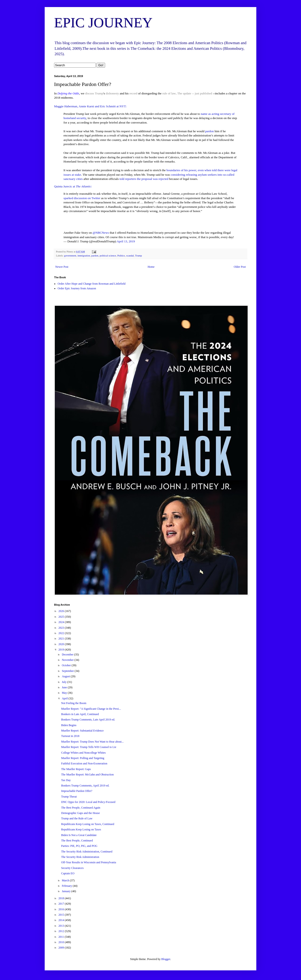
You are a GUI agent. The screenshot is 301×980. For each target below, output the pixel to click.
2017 (62, 904)
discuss (90, 93)
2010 (62, 942)
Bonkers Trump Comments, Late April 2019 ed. (88, 720)
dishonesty (112, 93)
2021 (62, 639)
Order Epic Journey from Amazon (77, 288)
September (68, 671)
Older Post (240, 267)
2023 (62, 628)
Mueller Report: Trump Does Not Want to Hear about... (92, 742)
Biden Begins (69, 725)
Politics (121, 256)
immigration (84, 256)
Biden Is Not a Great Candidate (79, 835)
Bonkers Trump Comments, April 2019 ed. (85, 786)
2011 (62, 937)
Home (151, 267)
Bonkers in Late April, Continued (80, 714)
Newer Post (62, 267)
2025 (62, 617)
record (133, 93)
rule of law (169, 93)
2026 (62, 611)
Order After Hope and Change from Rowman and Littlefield (92, 284)
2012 (62, 931)
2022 (62, 633)
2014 (62, 920)
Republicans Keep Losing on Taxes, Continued (88, 824)
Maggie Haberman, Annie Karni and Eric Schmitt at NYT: (90, 106)
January (67, 891)
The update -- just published (195, 93)
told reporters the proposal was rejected (144, 179)
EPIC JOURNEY (103, 23)
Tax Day (66, 780)
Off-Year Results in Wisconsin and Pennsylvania (89, 862)
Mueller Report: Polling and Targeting (83, 758)
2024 (62, 622)
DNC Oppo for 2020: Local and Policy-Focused (88, 802)
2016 (62, 909)
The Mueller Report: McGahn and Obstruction (87, 775)
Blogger (166, 959)
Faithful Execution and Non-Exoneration (84, 763)
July (65, 682)
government (70, 256)
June (65, 687)
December (68, 655)
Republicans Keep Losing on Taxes (81, 829)
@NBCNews (101, 233)
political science (108, 256)
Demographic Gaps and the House (81, 813)
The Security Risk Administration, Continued (87, 852)
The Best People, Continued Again (81, 808)
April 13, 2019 (126, 241)
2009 (62, 948)
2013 (62, 926)
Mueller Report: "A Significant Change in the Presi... (91, 709)
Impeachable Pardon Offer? (77, 791)
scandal (130, 256)
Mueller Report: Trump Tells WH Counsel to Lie (89, 747)
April (65, 698)
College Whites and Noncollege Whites (83, 753)
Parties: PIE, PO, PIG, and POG (79, 846)
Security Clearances (72, 868)
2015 (62, 915)
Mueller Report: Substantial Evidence (82, 731)
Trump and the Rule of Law (77, 818)
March (66, 880)
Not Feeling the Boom (74, 703)
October (67, 665)
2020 (62, 644)
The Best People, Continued (77, 841)
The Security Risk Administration (80, 857)
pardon (210, 131)
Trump (99, 93)
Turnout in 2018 (70, 736)
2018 (62, 898)
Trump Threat (69, 797)
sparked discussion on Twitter (82, 198)
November (68, 660)
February (67, 886)
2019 (62, 650)
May (65, 693)
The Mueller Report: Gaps (76, 769)
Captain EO (68, 873)
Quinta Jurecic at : (73, 186)
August (66, 676)
